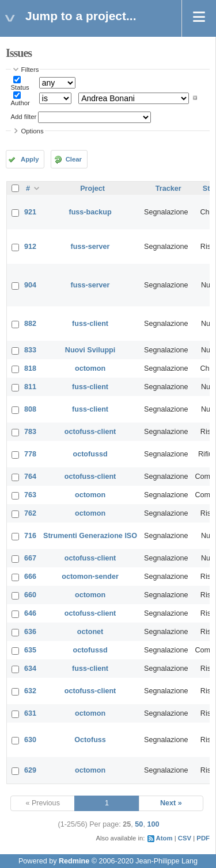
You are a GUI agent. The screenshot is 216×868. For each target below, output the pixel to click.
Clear (74, 159)
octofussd (90, 454)
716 (30, 536)
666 (30, 577)
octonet (90, 632)
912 (30, 247)
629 (30, 770)
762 (30, 513)
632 (30, 691)
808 (30, 409)
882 (30, 324)
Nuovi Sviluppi (90, 350)
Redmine (74, 861)
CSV (185, 838)
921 (30, 212)
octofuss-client (90, 432)
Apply (30, 159)
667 (30, 558)
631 (30, 713)
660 (30, 595)
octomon (90, 368)
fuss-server (90, 247)
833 (30, 350)
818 (30, 368)
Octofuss (90, 740)
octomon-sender (90, 577)
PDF (203, 838)
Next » (171, 803)
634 (30, 669)
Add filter (24, 117)
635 (30, 650)
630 (30, 740)
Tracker (168, 189)
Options (33, 131)
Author (20, 103)
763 (30, 495)
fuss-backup (90, 212)
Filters (30, 70)
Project (92, 189)
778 (30, 454)
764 (30, 477)
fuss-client (90, 324)
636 (30, 632)
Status (20, 87)
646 (30, 613)
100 (153, 824)
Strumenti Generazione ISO (90, 536)
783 (30, 432)
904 (30, 285)
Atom (164, 838)
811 (30, 387)
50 (139, 824)
